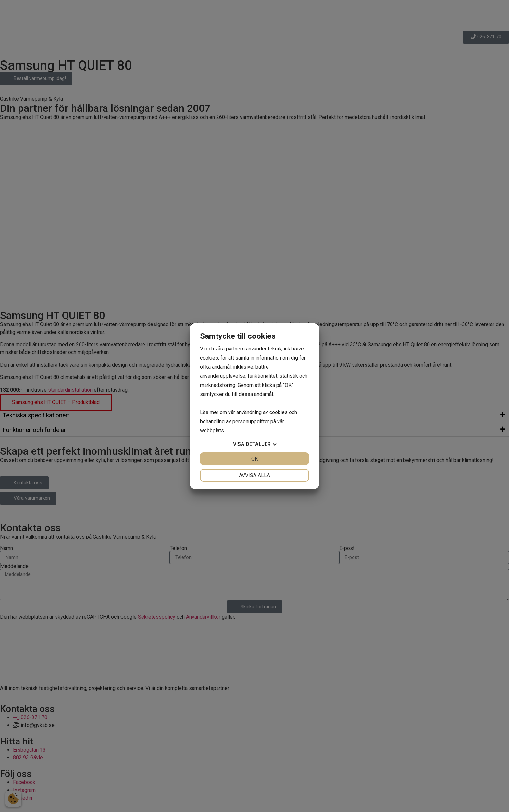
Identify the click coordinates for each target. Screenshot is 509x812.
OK (255, 459)
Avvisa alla (255, 475)
